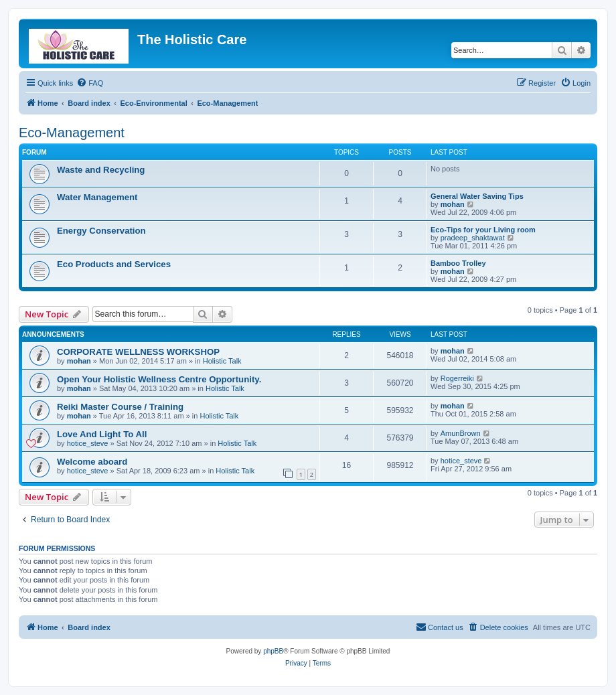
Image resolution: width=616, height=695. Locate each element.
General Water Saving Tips (477, 196)
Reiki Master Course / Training (120, 407)
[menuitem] (90, 83)
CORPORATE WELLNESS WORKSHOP (138, 352)
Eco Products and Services (114, 264)
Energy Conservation (101, 231)
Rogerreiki (457, 378)
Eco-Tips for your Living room (483, 230)
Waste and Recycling (101, 170)
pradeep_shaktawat (473, 238)
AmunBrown (461, 433)
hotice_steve (88, 443)
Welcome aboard (92, 462)
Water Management (97, 197)
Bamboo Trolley (458, 263)
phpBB (273, 651)
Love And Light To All (102, 434)
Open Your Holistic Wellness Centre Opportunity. (159, 379)
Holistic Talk (222, 361)
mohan (453, 204)
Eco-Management (72, 133)
